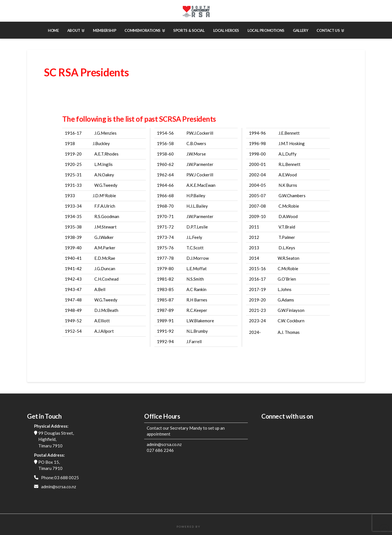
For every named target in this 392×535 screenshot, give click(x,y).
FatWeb (209, 527)
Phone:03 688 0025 (60, 478)
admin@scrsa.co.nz (59, 487)
